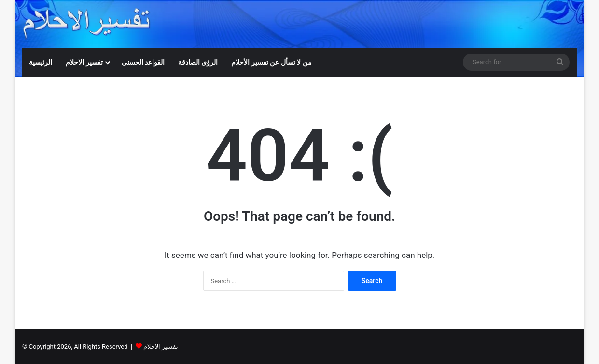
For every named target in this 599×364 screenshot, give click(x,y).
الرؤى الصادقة (198, 62)
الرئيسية (41, 62)
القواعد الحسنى (143, 62)
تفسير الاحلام (84, 62)
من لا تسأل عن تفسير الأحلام (271, 62)
